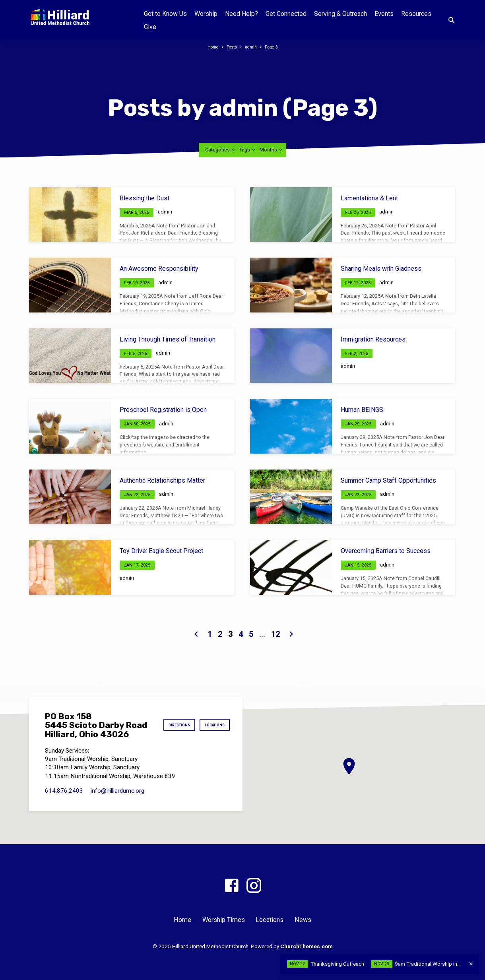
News (303, 920)
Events (384, 14)
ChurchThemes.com (307, 946)
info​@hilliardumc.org (117, 797)
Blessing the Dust (145, 198)
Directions (209, 719)
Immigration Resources (373, 339)
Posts (231, 47)
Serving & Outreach (340, 14)
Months (272, 150)
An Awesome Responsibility (159, 269)
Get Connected (286, 14)
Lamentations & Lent (369, 198)
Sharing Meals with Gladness (381, 269)
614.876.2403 (64, 797)
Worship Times (224, 920)
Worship (206, 14)
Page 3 (275, 47)
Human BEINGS (362, 410)
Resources (416, 14)
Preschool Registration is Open (163, 410)
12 (275, 634)
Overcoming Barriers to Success (386, 551)
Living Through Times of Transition (168, 339)
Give (150, 27)
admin (253, 47)
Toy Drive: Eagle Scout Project (161, 551)
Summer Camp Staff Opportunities (388, 480)
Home (210, 47)
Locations (210, 738)
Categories (221, 150)
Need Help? (242, 14)
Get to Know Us (165, 14)
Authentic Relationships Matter (162, 480)
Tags (248, 150)
